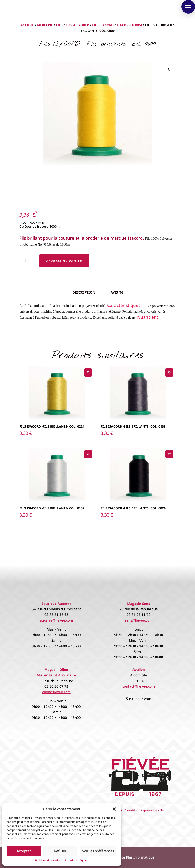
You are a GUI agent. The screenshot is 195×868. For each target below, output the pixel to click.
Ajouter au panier (64, 261)
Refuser (60, 851)
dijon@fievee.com (56, 692)
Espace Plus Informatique (134, 857)
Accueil (27, 25)
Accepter (24, 851)
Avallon (139, 669)
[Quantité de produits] (27, 261)
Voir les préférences (98, 851)
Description (84, 292)
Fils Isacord (103, 25)
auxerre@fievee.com (56, 620)
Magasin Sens (139, 604)
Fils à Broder (77, 25)
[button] (114, 809)
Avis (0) (117, 292)
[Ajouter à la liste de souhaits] (88, 372)
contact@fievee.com (139, 686)
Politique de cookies (48, 860)
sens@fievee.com (139, 620)
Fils (59, 25)
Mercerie (45, 25)
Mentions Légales (77, 860)
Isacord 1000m (129, 25)
